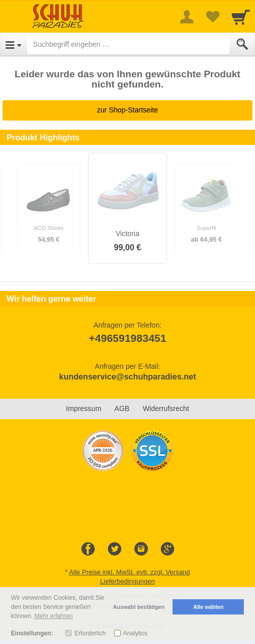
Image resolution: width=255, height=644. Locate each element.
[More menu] (187, 17)
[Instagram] (141, 549)
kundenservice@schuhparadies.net (127, 377)
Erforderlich (90, 633)
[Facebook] (88, 549)
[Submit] (242, 44)
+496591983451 (127, 338)
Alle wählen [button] (208, 607)
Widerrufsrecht (166, 408)
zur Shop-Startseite (128, 110)
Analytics (135, 633)
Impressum (84, 408)
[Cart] (241, 17)
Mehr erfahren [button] (54, 616)
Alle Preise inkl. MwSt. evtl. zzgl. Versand (130, 572)
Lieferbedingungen (128, 581)
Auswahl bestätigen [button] (139, 607)
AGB (122, 408)
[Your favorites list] (212, 17)
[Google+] (167, 549)
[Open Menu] (13, 44)
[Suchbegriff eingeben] (128, 44)
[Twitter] (115, 549)
